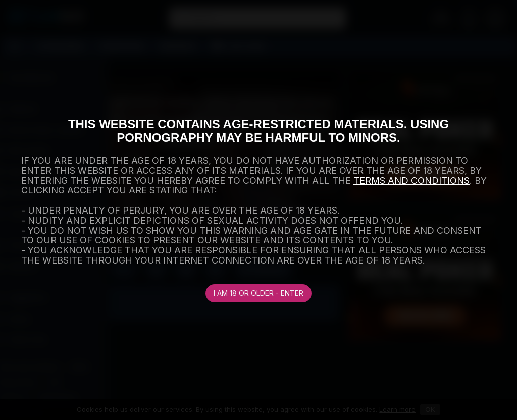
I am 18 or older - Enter (258, 293)
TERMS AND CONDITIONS (411, 180)
